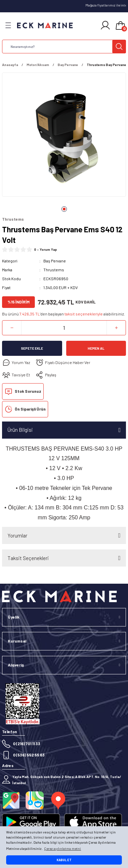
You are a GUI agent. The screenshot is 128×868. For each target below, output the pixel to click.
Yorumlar (17, 535)
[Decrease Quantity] (12, 328)
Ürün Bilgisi (20, 430)
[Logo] (45, 25)
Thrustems (54, 270)
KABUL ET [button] (64, 860)
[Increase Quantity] (116, 328)
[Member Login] (105, 25)
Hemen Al (96, 348)
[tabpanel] (64, 136)
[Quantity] (64, 328)
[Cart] (120, 26)
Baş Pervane (55, 261)
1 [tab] (64, 209)
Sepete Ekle (32, 348)
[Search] (64, 47)
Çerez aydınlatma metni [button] (62, 848)
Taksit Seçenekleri (28, 558)
